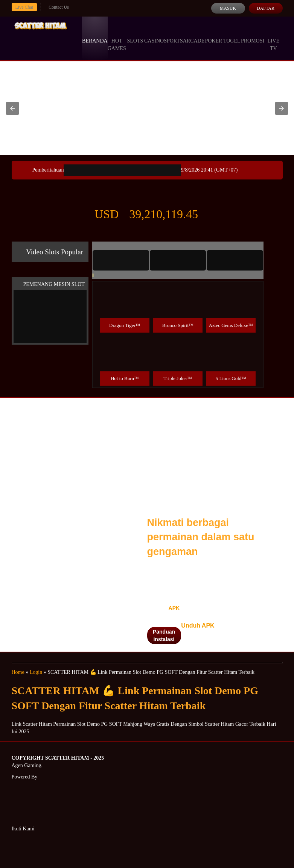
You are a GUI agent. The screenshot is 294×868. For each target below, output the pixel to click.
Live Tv (273, 38)
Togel (232, 34)
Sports (173, 34)
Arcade (194, 34)
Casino (154, 34)
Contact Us (59, 7)
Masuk (228, 8)
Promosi (253, 34)
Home (18, 672)
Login (36, 672)
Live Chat (24, 7)
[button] (12, 108)
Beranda (95, 34)
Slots (135, 34)
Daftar (266, 8)
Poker (213, 34)
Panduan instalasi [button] (164, 635)
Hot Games (117, 38)
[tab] (121, 260)
